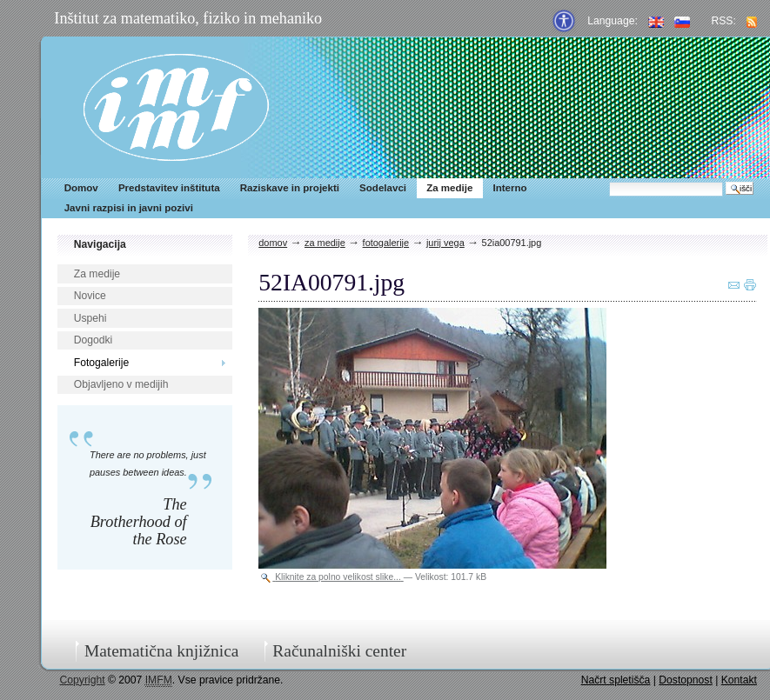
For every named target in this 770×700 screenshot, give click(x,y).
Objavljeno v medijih (121, 384)
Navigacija (100, 244)
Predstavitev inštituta (169, 188)
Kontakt (739, 680)
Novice (90, 296)
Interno (509, 188)
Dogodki (94, 340)
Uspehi (90, 318)
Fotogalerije (102, 363)
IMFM (176, 107)
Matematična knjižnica (162, 651)
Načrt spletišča (616, 680)
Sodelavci (383, 188)
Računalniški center (339, 651)
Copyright (83, 680)
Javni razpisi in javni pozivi (129, 208)
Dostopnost (686, 680)
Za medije (449, 188)
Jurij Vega (445, 243)
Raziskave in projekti (290, 188)
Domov (81, 188)
